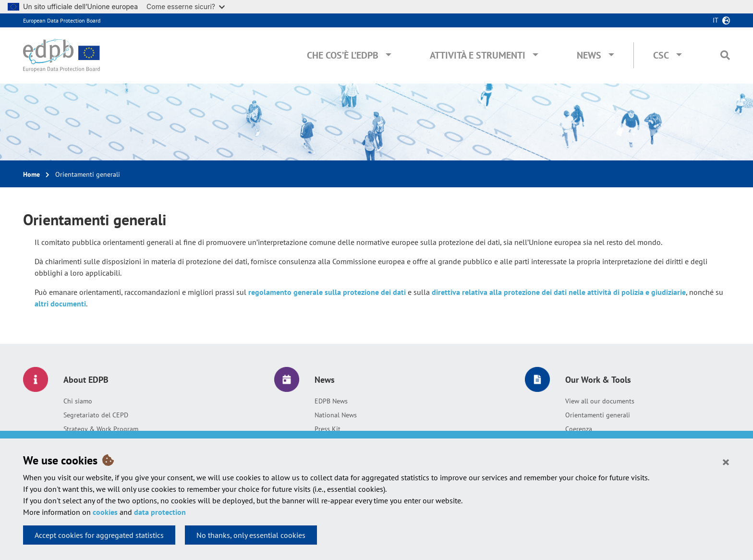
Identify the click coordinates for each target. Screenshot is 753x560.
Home (31, 174)
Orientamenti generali (598, 415)
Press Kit (328, 429)
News (589, 55)
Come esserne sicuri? (186, 6)
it (716, 20)
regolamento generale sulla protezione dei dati (327, 292)
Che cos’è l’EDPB (343, 55)
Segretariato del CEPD (96, 415)
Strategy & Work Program (101, 429)
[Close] (726, 462)
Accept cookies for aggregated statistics (99, 535)
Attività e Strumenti (478, 55)
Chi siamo (78, 401)
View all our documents (600, 401)
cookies (105, 512)
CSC (661, 55)
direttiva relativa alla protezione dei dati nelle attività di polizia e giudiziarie (559, 292)
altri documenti (60, 304)
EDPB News (331, 401)
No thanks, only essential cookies (251, 535)
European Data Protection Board (62, 20)
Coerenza (579, 429)
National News (336, 415)
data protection (160, 512)
